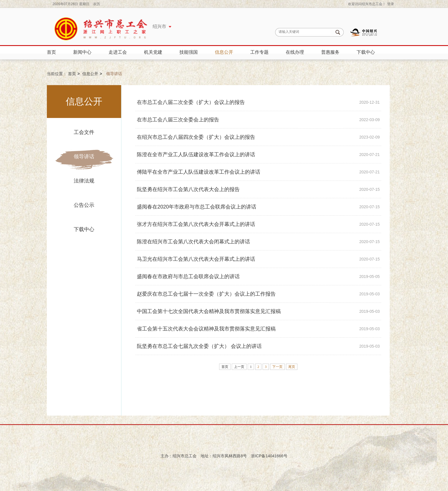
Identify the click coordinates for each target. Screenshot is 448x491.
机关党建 (153, 52)
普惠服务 (330, 52)
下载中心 (366, 52)
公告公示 (84, 205)
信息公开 (224, 52)
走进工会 (118, 52)
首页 (51, 52)
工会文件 (84, 132)
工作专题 (259, 52)
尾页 (292, 367)
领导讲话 (84, 157)
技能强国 (189, 52)
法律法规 (84, 181)
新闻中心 (82, 52)
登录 (391, 4)
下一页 (277, 367)
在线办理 (295, 52)
